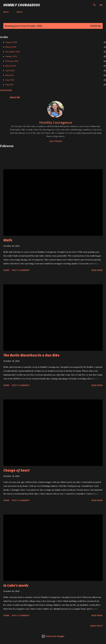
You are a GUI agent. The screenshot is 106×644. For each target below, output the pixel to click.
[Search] (94, 5)
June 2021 (10, 80)
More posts (96, 626)
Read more (97, 270)
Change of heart (16, 470)
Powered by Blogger (53, 636)
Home (8, 12)
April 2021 (10, 70)
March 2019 (11, 47)
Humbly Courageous (22, 5)
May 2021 (10, 75)
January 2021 (11, 56)
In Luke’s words (16, 585)
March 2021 (11, 66)
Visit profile (56, 141)
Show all (96, 26)
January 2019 (11, 42)
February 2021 (12, 61)
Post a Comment (21, 270)
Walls (8, 240)
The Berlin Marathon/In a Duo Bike (31, 355)
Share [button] (6, 270)
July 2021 (10, 85)
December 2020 (13, 52)
